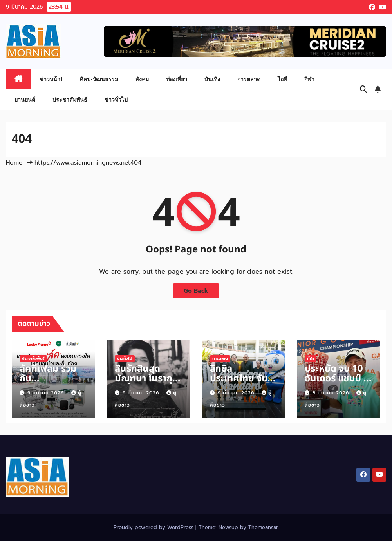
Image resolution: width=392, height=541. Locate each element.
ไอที (282, 79)
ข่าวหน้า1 (51, 79)
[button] (363, 89)
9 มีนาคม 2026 (47, 393)
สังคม (142, 79)
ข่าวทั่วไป (116, 99)
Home (14, 163)
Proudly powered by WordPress (154, 527)
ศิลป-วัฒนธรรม (99, 79)
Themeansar (263, 527)
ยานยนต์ (25, 99)
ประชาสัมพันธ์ (70, 99)
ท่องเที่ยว (177, 79)
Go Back (196, 291)
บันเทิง (212, 79)
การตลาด (249, 79)
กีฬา (309, 79)
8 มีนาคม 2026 (332, 393)
